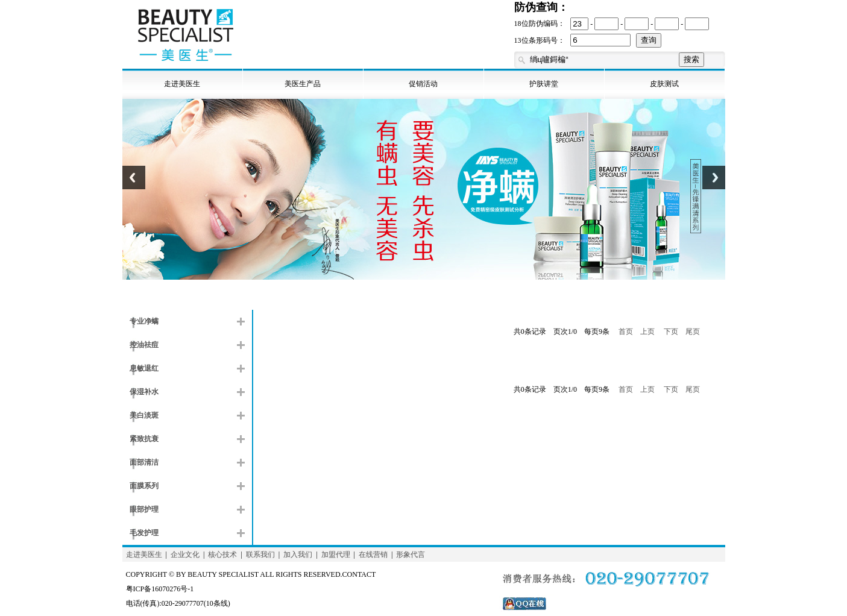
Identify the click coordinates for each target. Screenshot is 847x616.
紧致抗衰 (144, 439)
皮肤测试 (664, 84)
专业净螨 (144, 321)
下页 (671, 332)
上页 (647, 332)
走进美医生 (182, 84)
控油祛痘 (144, 345)
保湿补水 (144, 392)
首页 (626, 332)
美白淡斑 (144, 415)
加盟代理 (336, 555)
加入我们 (298, 555)
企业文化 (185, 555)
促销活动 (423, 84)
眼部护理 (144, 509)
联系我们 (260, 555)
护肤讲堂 (544, 84)
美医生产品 (303, 84)
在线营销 (373, 555)
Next (714, 184)
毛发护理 (144, 533)
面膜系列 (144, 486)
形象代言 (411, 555)
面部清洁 (144, 462)
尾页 (693, 332)
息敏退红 (144, 368)
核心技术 (222, 555)
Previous (134, 184)
